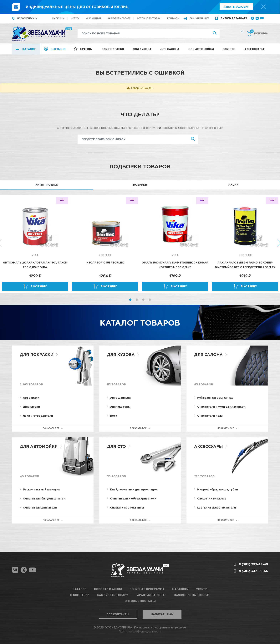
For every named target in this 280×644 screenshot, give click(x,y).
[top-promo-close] (263, 7)
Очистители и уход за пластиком (221, 407)
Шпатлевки (31, 407)
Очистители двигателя (40, 507)
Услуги (75, 18)
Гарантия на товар (151, 595)
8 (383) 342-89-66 (253, 571)
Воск (114, 416)
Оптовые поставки (149, 18)
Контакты (173, 18)
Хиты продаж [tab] (47, 185)
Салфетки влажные (212, 498)
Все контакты (118, 614)
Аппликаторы (120, 407)
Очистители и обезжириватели (133, 498)
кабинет (200, 18)
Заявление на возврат (192, 595)
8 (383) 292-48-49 (234, 18)
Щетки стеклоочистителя (217, 507)
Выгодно (58, 49)
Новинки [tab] (140, 185)
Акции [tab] (233, 185)
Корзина (259, 33)
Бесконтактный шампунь (41, 489)
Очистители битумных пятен (44, 498)
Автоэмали (31, 398)
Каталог (29, 49)
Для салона (170, 49)
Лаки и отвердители (38, 416)
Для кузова (142, 49)
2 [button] (137, 300)
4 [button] (150, 300)
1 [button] (130, 300)
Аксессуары (254, 49)
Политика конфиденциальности (140, 631)
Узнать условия (236, 7)
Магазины (58, 18)
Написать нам (162, 614)
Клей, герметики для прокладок (134, 489)
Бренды (86, 49)
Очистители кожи (210, 416)
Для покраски (113, 49)
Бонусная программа (147, 589)
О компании (94, 18)
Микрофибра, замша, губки (218, 489)
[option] (35, 244)
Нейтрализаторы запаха (215, 398)
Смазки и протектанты (127, 507)
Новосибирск (26, 18)
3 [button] (143, 300)
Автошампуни (120, 398)
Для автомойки (201, 49)
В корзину (39, 286)
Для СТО (229, 49)
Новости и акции (108, 589)
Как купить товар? (119, 18)
